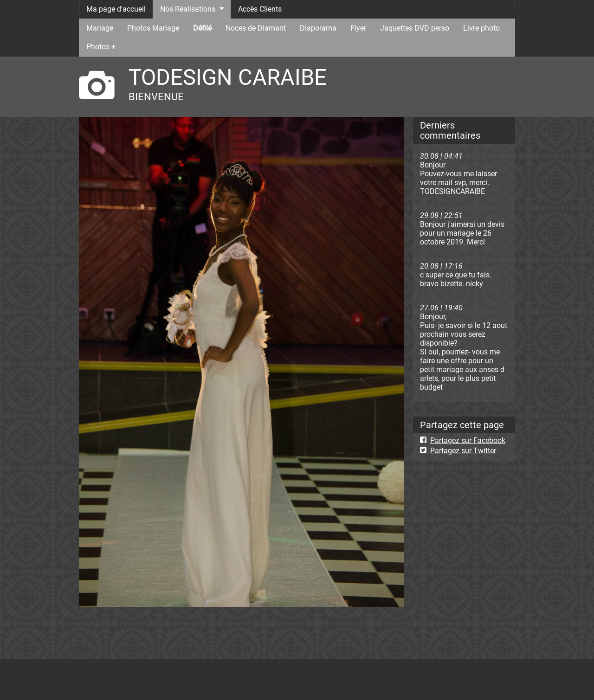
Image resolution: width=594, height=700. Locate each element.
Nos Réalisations (188, 9)
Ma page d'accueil (116, 9)
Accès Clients (260, 9)
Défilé (202, 28)
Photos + (101, 47)
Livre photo (481, 28)
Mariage (100, 28)
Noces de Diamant (256, 28)
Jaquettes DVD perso (415, 28)
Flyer (358, 28)
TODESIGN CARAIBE (228, 77)
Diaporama (318, 28)
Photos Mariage (153, 28)
